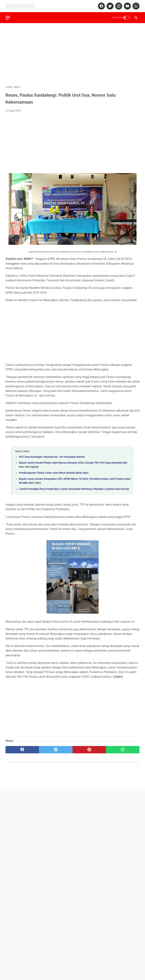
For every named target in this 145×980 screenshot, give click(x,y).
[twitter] (110, 6)
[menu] (8, 18)
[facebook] (101, 6)
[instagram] (118, 6)
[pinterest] (89, 750)
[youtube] (127, 6)
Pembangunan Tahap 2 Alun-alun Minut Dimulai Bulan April (54, 473)
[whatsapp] (136, 6)
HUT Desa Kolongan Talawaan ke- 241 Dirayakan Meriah (52, 457)
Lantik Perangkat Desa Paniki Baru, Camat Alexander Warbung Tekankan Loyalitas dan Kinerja (74, 489)
